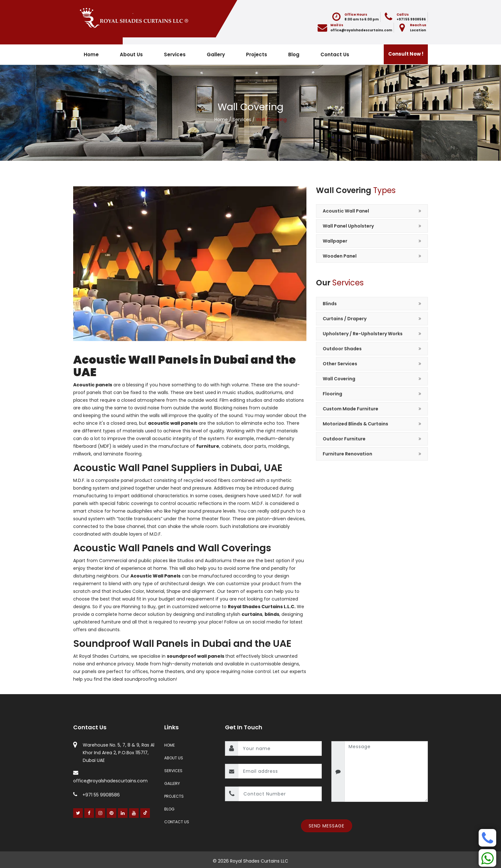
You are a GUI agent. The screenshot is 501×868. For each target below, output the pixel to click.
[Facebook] (89, 813)
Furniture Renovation (347, 454)
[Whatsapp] (487, 858)
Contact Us (335, 54)
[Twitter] (78, 813)
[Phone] (487, 838)
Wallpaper (335, 241)
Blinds (330, 304)
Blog (294, 54)
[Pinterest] (112, 813)
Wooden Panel (340, 256)
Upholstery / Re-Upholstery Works (363, 334)
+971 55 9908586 (411, 19)
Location (418, 30)
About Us (131, 54)
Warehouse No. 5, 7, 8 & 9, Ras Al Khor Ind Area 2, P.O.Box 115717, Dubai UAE (119, 753)
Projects (257, 54)
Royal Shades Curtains (104, 656)
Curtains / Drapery (345, 319)
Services (175, 54)
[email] (280, 771)
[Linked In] (123, 813)
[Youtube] (134, 813)
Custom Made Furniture (351, 409)
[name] (280, 748)
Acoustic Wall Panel (346, 211)
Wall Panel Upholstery (348, 226)
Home (91, 54)
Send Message (327, 826)
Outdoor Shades (342, 349)
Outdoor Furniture (344, 439)
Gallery (216, 54)
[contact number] (280, 794)
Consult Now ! (406, 54)
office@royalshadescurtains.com (361, 30)
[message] (386, 771)
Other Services (340, 364)
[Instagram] (100, 813)
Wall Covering (339, 379)
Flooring (332, 394)
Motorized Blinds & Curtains (355, 424)
